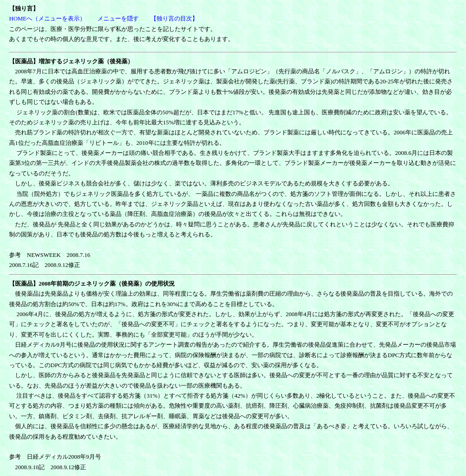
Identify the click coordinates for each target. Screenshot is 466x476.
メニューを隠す (118, 18)
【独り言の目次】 (174, 18)
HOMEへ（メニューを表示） (47, 18)
